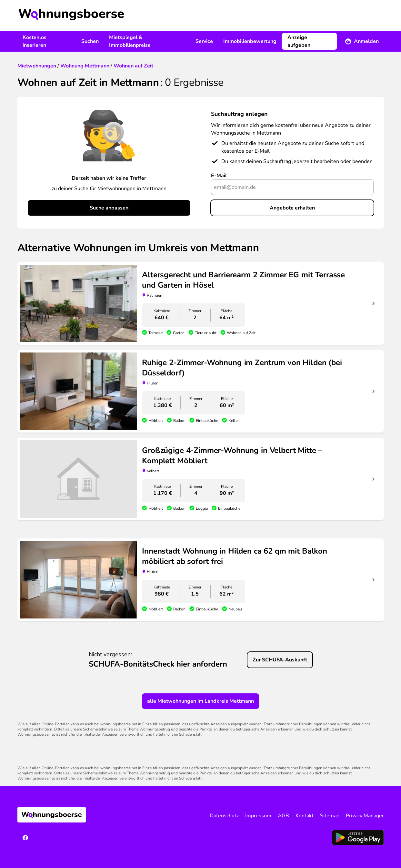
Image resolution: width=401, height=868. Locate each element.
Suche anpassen (109, 208)
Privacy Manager (365, 816)
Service (204, 41)
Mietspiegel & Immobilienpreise (130, 41)
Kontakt (305, 816)
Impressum (258, 816)
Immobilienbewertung (250, 41)
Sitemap (330, 816)
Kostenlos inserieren (35, 41)
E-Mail (219, 176)
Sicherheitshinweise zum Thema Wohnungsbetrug (126, 729)
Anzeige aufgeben (299, 41)
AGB (283, 816)
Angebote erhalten (292, 208)
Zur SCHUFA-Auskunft (280, 660)
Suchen (90, 41)
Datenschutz (224, 816)
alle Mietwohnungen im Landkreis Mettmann (200, 701)
